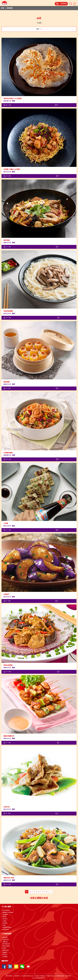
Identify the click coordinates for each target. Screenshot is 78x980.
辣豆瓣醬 (5, 915)
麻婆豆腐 (5, 938)
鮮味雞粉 (5, 923)
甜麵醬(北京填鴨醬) (8, 913)
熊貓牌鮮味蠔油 (7, 927)
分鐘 (7, 105)
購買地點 (64, 4)
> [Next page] (51, 892)
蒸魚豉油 (5, 919)
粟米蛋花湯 (6, 940)
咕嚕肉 (4, 948)
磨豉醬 (4, 917)
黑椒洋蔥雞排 (6, 946)
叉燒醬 (4, 921)
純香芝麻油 (6, 930)
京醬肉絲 (5, 942)
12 (57, 105)
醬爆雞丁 (5, 953)
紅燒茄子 (5, 955)
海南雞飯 (5, 957)
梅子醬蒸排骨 (6, 944)
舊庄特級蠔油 (6, 910)
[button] (71, 4)
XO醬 (4, 925)
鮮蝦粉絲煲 (6, 950)
